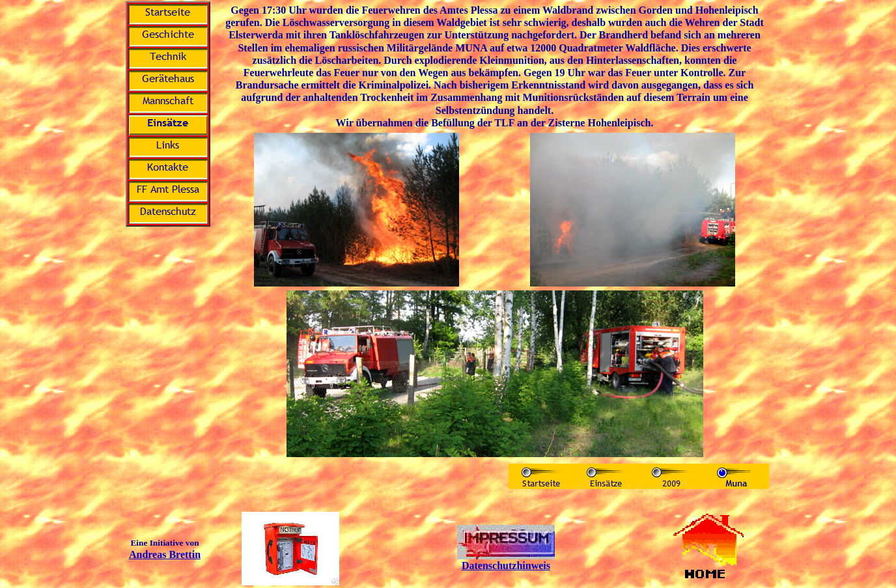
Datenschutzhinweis (506, 566)
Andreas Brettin (165, 554)
